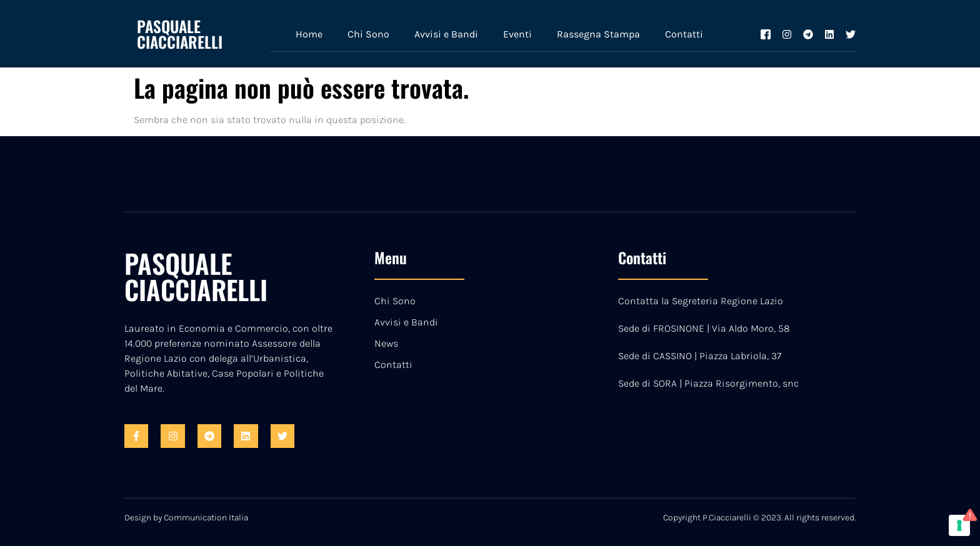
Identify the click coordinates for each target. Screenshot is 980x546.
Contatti (684, 34)
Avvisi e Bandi (446, 34)
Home (309, 34)
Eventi (517, 34)
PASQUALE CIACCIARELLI (180, 34)
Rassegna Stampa (598, 34)
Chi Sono (368, 34)
